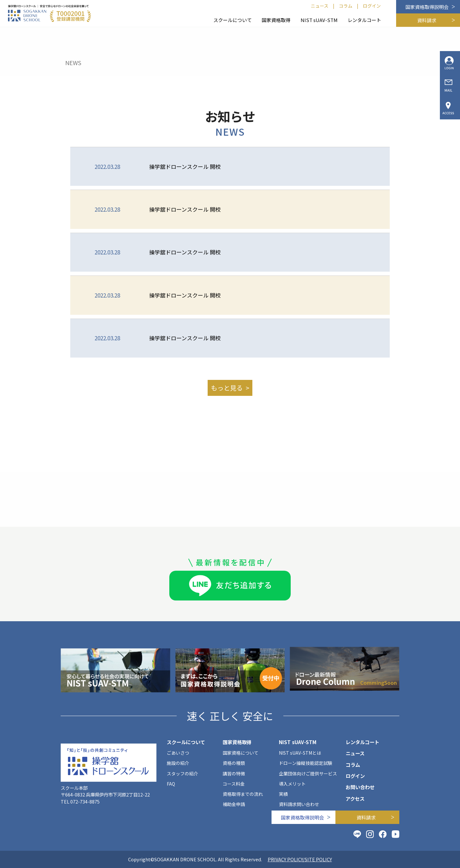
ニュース (320, 6)
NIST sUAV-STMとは (300, 753)
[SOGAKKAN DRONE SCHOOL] (50, 14)
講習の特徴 (234, 774)
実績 (283, 794)
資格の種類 (234, 763)
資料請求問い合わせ (299, 804)
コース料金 (234, 784)
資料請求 (427, 20)
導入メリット (292, 784)
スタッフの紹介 (182, 774)
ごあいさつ (178, 753)
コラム (346, 6)
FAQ (171, 784)
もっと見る (227, 388)
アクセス (355, 798)
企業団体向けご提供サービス (308, 774)
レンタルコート (364, 20)
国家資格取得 (276, 20)
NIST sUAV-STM (319, 20)
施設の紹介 (178, 763)
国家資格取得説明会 (427, 7)
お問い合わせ (360, 787)
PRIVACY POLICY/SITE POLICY (300, 859)
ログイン (372, 6)
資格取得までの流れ (243, 794)
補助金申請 (234, 804)
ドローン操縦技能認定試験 (306, 763)
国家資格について (241, 753)
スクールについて (233, 20)
